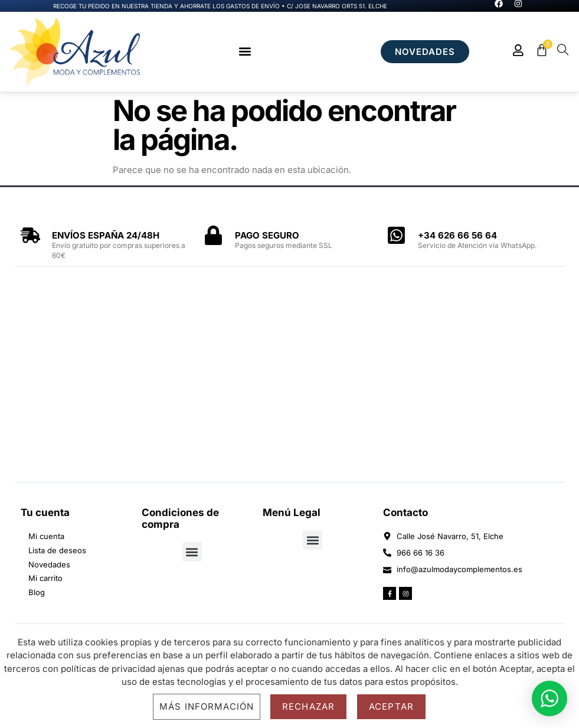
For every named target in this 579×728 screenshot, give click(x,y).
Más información (207, 706)
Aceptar (391, 706)
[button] (245, 52)
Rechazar (308, 706)
